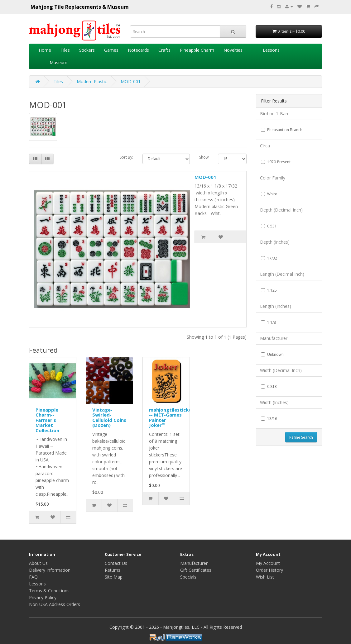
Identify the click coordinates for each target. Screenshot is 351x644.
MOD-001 (131, 81)
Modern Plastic (92, 81)
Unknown (272, 354)
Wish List (265, 577)
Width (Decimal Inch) (281, 370)
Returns (113, 570)
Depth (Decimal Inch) (281, 210)
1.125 (269, 290)
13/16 (269, 419)
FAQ (33, 577)
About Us (38, 563)
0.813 (269, 386)
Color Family (273, 178)
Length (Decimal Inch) (282, 274)
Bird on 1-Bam (275, 114)
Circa (265, 146)
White (269, 194)
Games (111, 50)
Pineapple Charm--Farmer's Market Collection (47, 420)
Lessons (271, 50)
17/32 (269, 258)
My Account (268, 563)
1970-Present (276, 162)
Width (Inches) (274, 402)
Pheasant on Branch (282, 130)
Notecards (138, 50)
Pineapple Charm (197, 50)
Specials (188, 577)
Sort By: (126, 157)
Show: (204, 157)
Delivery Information (50, 570)
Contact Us (116, 563)
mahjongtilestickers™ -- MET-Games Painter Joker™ (174, 417)
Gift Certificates (196, 570)
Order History (269, 570)
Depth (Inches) (275, 242)
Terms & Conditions (49, 591)
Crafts (164, 50)
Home (45, 50)
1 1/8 (268, 322)
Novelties (233, 50)
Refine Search (301, 437)
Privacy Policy (43, 597)
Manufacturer (274, 338)
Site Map (114, 577)
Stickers (87, 50)
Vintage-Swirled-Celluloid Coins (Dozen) (109, 417)
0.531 (269, 226)
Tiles (65, 50)
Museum (58, 62)
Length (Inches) (276, 306)
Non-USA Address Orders (55, 604)
